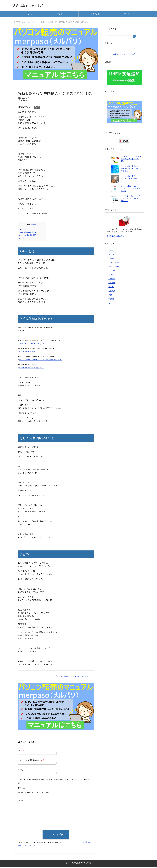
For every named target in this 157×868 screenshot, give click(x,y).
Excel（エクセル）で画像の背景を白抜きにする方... (131, 159)
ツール (111, 259)
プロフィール (62, 15)
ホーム (30, 15)
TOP (24, 23)
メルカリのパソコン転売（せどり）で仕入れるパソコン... (131, 199)
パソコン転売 (114, 263)
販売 (110, 304)
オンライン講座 (95, 15)
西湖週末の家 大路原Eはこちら (31, 368)
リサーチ (112, 279)
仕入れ (111, 287)
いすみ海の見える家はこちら (31, 352)
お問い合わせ (128, 15)
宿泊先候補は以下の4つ (28, 233)
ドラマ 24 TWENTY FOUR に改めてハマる (74, 677)
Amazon (112, 251)
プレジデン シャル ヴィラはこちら (33, 344)
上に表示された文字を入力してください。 (34, 793)
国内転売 (112, 291)
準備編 (111, 300)
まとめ (22, 239)
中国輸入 (112, 283)
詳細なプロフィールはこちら (124, 55)
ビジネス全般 (114, 267)
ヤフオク (112, 275)
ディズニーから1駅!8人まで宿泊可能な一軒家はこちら (41, 360)
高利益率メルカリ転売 (33, 6)
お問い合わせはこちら (116, 236)
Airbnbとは (23, 230)
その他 (37, 108)
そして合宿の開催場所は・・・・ (32, 236)
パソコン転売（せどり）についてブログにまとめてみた (131, 189)
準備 (110, 296)
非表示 (34, 225)
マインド (112, 271)
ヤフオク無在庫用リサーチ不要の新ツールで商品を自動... (131, 169)
